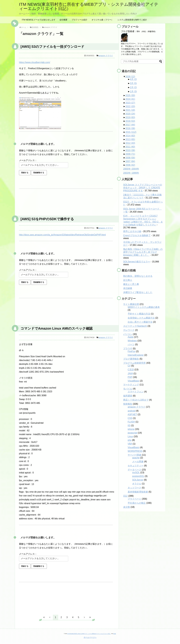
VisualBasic (133, 381)
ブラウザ (128, 349)
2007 (130, 161)
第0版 (115, 634)
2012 (130, 143)
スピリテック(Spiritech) (135, 326)
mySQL (136, 473)
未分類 (127, 507)
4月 (133, 79)
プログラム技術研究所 (134, 363)
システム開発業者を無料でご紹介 (132, 20)
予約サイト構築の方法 (139, 314)
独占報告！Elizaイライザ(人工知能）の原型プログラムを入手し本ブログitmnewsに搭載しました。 (143, 252)
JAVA (130, 373)
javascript (132, 433)
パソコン (128, 334)
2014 (130, 136)
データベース (134, 470)
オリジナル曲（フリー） (102, 20)
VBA (130, 444)
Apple (131, 337)
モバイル (128, 389)
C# (129, 366)
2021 (130, 110)
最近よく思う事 (131, 284)
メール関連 (138, 462)
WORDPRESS (135, 451)
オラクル (137, 484)
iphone (131, 429)
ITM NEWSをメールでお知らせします (39, 20)
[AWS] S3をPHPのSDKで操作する (47, 219)
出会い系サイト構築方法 (140, 322)
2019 (130, 117)
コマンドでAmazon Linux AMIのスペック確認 (57, 328)
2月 (133, 87)
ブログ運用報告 (131, 359)
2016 (130, 128)
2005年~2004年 (131, 169)
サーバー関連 (134, 455)
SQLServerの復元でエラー (137, 262)
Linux (130, 436)
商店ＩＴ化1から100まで (136, 400)
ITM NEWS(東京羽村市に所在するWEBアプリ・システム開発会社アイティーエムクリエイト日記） (89, 6)
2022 (130, 106)
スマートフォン (136, 392)
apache (136, 458)
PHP (130, 377)
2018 (130, 121)
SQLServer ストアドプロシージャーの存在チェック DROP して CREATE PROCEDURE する (143, 188)
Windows (132, 341)
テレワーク (129, 330)
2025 (130, 95)
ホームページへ (90, 637)
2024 (130, 99)
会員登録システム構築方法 (141, 318)
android (131, 411)
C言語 (131, 370)
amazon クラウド (106, 56)
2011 (130, 147)
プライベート (134, 499)
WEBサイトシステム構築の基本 (144, 307)
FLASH (131, 422)
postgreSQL (138, 476)
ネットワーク (134, 488)
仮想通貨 (128, 396)
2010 (130, 150)
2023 (130, 103)
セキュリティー (136, 466)
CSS (130, 418)
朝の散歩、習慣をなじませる (138, 276)
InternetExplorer (136, 355)
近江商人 (128, 280)
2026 (130, 77)
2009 (130, 154)
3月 (133, 83)
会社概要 (63, 20)
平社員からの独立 (137, 503)
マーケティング (131, 385)
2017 (130, 125)
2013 (130, 139)
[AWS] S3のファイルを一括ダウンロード (52, 47)
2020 (130, 114)
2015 (131, 132)
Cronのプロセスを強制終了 (137, 235)
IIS (129, 425)
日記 (125, 496)
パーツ (131, 344)
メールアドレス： (28, 160)
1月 (133, 91)
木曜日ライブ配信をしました (138, 292)
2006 (130, 165)
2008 (130, 158)
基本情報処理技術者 (138, 492)
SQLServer (138, 480)
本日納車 (128, 288)
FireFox (131, 351)
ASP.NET (132, 414)
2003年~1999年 (131, 173)
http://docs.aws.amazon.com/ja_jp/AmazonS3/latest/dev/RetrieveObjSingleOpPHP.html (62, 235)
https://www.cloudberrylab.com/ (35, 62)
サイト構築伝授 (131, 304)
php (130, 440)
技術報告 (128, 404)
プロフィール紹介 (79, 20)
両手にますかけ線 (132, 231)
